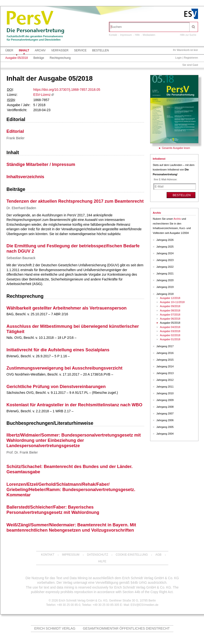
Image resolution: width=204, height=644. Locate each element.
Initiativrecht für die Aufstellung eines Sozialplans (58, 350)
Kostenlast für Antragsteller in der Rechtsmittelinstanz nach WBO (74, 405)
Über (9, 50)
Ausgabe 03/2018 (170, 331)
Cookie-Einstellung (132, 555)
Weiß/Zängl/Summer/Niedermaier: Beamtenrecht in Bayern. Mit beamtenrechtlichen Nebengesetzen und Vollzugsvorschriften (71, 528)
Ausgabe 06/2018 (170, 319)
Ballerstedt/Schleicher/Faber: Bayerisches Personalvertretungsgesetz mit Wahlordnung (53, 510)
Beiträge (39, 58)
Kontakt (113, 35)
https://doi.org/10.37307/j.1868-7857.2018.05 (67, 90)
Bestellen (100, 50)
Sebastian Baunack (21, 258)
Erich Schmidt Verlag (55, 628)
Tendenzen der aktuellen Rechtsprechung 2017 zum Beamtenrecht (75, 201)
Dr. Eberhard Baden (21, 208)
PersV (29, 20)
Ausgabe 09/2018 (170, 306)
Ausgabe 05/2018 (17, 58)
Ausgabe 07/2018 (170, 315)
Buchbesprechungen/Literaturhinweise (50, 423)
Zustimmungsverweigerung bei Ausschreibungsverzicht (64, 368)
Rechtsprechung (60, 58)
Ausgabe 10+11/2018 (172, 302)
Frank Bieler (15, 138)
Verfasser (60, 50)
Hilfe (137, 35)
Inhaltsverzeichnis (25, 177)
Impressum (126, 35)
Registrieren (191, 58)
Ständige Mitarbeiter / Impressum (41, 164)
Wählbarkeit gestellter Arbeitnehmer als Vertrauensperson (67, 308)
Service (80, 50)
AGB (158, 555)
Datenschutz (97, 555)
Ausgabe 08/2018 (170, 310)
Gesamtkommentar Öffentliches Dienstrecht (126, 628)
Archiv (40, 50)
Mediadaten (149, 35)
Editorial (16, 119)
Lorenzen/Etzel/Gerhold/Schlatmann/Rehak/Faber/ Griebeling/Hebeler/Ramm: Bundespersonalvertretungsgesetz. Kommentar (71, 490)
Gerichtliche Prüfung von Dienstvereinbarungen (56, 387)
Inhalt (24, 50)
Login (178, 58)
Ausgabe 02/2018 (170, 335)
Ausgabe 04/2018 (170, 327)
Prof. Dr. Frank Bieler (22, 452)
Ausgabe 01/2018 (170, 339)
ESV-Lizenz (42, 95)
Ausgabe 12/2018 (170, 298)
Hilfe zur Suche (188, 35)
